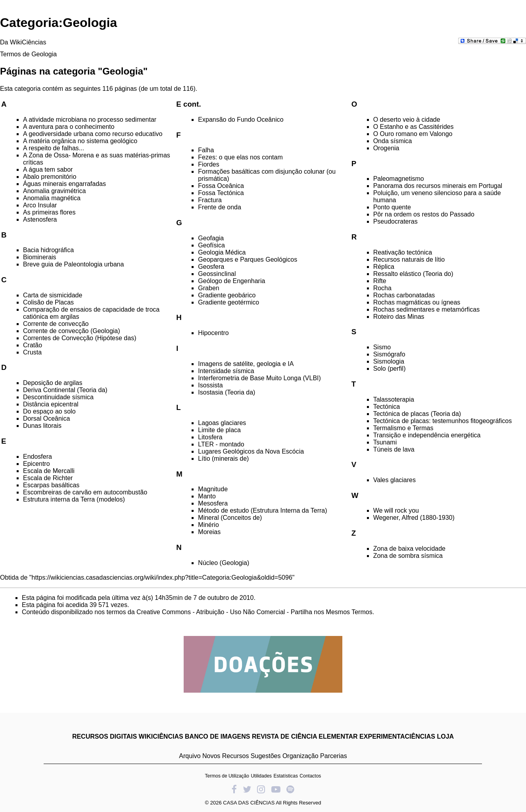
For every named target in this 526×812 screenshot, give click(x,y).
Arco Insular (40, 205)
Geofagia (211, 238)
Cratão (33, 345)
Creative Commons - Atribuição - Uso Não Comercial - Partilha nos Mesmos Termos (254, 612)
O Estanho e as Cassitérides (414, 127)
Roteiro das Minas (399, 317)
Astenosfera (40, 219)
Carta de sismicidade (53, 295)
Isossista (210, 385)
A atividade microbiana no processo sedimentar (90, 120)
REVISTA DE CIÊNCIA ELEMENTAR (305, 736)
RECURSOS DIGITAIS (105, 736)
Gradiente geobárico (227, 295)
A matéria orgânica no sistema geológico (80, 141)
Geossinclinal (217, 274)
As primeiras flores (49, 212)
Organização (300, 756)
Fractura (210, 200)
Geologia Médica (222, 252)
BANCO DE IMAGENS (217, 736)
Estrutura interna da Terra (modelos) (74, 499)
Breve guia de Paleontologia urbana (73, 264)
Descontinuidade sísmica (58, 397)
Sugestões (266, 756)
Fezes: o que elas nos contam (240, 157)
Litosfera (210, 437)
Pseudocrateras (395, 221)
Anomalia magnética (52, 198)
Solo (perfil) (390, 369)
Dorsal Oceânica (46, 418)
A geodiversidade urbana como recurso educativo (93, 134)
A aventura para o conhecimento (69, 127)
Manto (207, 496)
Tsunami (385, 442)
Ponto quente (392, 207)
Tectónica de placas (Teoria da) (417, 414)
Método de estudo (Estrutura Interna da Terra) (262, 510)
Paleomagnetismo (399, 179)
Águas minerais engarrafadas (64, 184)
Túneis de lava (394, 449)
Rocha (382, 288)
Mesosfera (213, 503)
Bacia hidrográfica (48, 250)
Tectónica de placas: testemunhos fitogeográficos (443, 421)
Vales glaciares (394, 480)
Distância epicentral (51, 404)
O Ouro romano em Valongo (413, 134)
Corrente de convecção (56, 324)
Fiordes (208, 164)
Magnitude (213, 489)
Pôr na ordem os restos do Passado (424, 214)
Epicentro (36, 464)
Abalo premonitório (50, 177)
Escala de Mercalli (49, 471)
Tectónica (387, 407)
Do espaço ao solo (49, 411)
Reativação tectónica (403, 252)
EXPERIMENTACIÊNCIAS (397, 736)
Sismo (382, 347)
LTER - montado (221, 444)
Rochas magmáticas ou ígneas (417, 302)
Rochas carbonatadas (404, 295)
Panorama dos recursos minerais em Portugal (438, 186)
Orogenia (386, 148)
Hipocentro (213, 333)
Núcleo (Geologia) (224, 563)
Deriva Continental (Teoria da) (65, 390)
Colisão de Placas (48, 302)
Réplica (384, 267)
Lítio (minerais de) (223, 459)
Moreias (209, 532)
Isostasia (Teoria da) (227, 392)
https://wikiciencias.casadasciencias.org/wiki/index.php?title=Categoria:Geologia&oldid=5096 (162, 577)
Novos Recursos (226, 756)
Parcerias (334, 756)
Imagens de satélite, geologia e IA (246, 364)
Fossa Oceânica (221, 186)
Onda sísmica (393, 141)
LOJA (445, 736)
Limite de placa (219, 430)
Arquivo (190, 756)
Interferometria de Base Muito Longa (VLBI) (259, 378)
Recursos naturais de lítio (409, 259)
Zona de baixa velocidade (409, 549)
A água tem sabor (48, 169)
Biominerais (40, 257)
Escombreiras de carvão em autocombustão (85, 492)
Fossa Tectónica (221, 193)
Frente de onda (220, 207)
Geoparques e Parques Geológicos (248, 259)
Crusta (32, 352)
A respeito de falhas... (54, 148)
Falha (206, 150)
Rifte (380, 281)
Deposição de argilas (53, 383)
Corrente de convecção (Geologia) (72, 331)
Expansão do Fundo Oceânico (241, 120)
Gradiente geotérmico (228, 302)
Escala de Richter (48, 478)
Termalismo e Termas (403, 428)
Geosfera (211, 267)
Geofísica (211, 245)
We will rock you (396, 510)
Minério (208, 525)
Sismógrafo (389, 354)
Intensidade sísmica (226, 371)
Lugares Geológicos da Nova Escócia (251, 451)
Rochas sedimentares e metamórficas (427, 309)
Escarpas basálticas (51, 485)
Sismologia (389, 361)
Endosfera (37, 457)
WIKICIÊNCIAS (161, 736)
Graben (208, 288)
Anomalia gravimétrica (54, 191)
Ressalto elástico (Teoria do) (413, 274)
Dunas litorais (42, 426)
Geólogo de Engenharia (231, 281)
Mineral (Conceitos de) (230, 518)
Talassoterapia (394, 399)
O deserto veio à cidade (407, 120)
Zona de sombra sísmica (408, 556)
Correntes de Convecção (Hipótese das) (80, 338)
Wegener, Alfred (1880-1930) (414, 518)
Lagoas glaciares (222, 423)
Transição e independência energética (427, 435)
